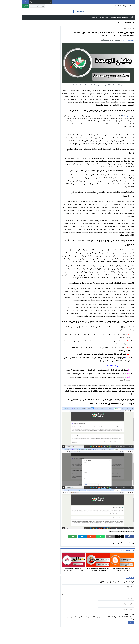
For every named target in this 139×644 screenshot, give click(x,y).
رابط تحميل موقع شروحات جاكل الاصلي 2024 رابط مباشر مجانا (113, 569)
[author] (107, 599)
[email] (107, 604)
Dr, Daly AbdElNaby (119, 40)
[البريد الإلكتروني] (28, 6)
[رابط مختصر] (107, 543)
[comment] (89, 590)
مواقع (117, 28)
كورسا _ (112, 22)
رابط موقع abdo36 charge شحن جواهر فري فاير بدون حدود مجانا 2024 (89, 569)
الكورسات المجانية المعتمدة (111, 17)
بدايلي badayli (117, 116)
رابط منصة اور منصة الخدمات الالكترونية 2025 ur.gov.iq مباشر (65, 569)
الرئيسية (124, 17)
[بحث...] (34, 2)
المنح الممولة (95, 17)
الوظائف (86, 17)
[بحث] (22, 2)
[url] (107, 609)
